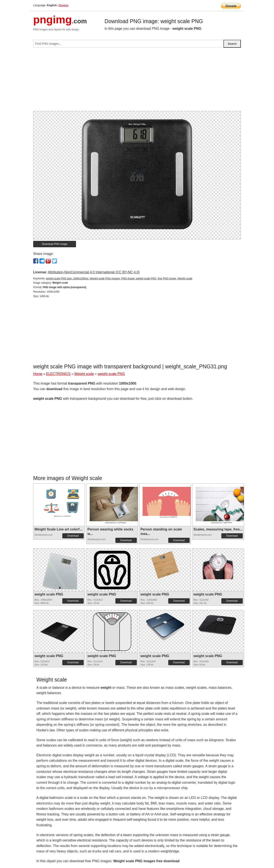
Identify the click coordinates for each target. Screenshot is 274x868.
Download (73, 536)
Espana (64, 5)
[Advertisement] (137, 81)
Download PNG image (55, 244)
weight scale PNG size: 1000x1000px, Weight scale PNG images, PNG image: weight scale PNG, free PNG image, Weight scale (119, 278)
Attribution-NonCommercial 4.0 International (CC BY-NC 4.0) (94, 272)
